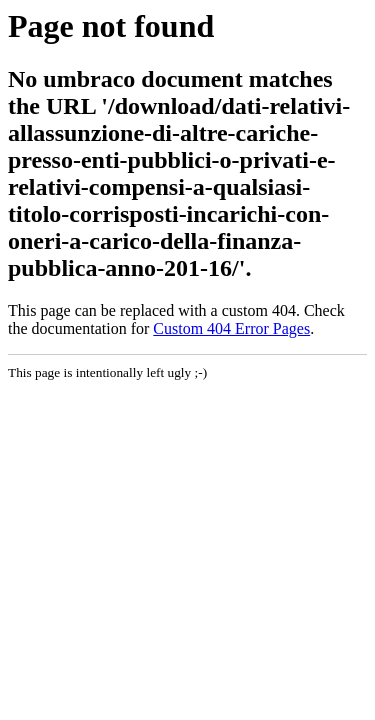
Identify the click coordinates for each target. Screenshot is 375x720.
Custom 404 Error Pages (231, 328)
